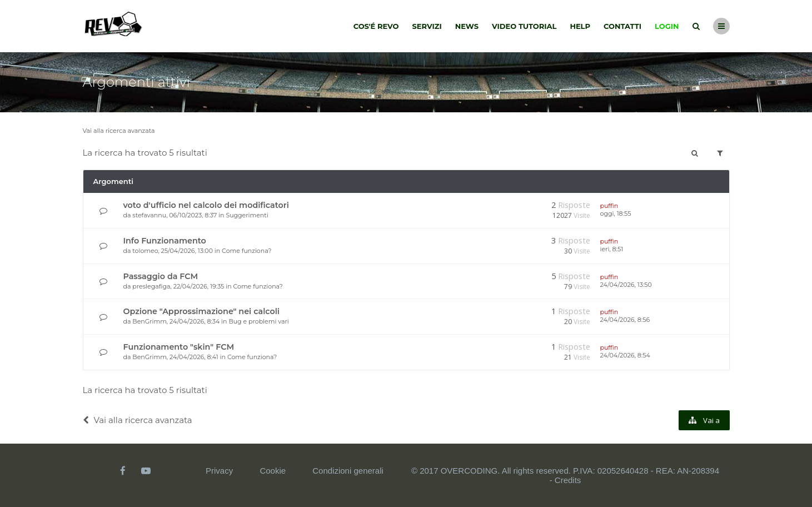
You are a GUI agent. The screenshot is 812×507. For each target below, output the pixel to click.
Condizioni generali (348, 471)
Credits (568, 480)
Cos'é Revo (376, 26)
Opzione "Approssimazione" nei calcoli (201, 311)
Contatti (622, 26)
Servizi (427, 26)
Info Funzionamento (165, 241)
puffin (609, 206)
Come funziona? (246, 251)
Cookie (273, 471)
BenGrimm (150, 321)
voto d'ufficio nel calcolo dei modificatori (206, 205)
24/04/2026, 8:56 (625, 320)
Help (580, 26)
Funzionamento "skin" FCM (179, 347)
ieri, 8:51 (612, 249)
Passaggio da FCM (161, 276)
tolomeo (145, 251)
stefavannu (149, 215)
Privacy (219, 471)
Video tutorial (524, 26)
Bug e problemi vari (258, 321)
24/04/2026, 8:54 (625, 355)
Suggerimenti (247, 215)
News (467, 26)
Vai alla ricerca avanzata (119, 131)
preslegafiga (151, 286)
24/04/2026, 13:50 (626, 285)
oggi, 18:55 (616, 213)
